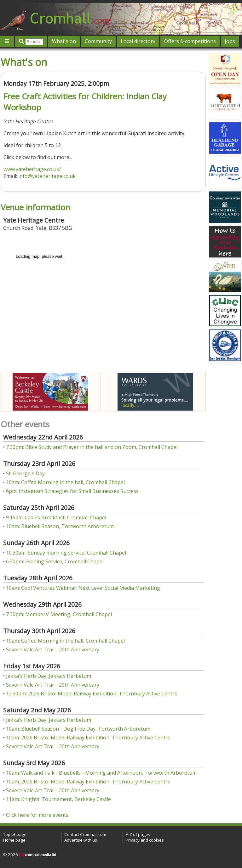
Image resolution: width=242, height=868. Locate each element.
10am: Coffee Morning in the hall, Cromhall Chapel (65, 482)
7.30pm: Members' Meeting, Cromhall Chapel (59, 614)
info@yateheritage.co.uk (47, 176)
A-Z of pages (138, 834)
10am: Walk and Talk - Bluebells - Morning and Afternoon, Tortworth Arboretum (101, 773)
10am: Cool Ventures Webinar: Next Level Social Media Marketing (83, 588)
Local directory (138, 41)
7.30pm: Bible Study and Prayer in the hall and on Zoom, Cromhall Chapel (92, 447)
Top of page (15, 834)
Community (98, 41)
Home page (14, 840)
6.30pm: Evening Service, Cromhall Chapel (55, 561)
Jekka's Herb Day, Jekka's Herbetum (49, 676)
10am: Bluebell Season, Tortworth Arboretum (60, 526)
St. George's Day (25, 473)
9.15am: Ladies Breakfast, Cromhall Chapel (56, 517)
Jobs (230, 41)
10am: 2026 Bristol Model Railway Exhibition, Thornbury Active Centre (88, 738)
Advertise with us (81, 840)
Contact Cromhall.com (85, 834)
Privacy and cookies (145, 840)
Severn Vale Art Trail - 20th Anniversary (53, 650)
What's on (64, 41)
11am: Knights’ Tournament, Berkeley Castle (58, 799)
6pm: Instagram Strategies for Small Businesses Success (72, 491)
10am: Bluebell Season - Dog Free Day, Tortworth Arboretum (78, 729)
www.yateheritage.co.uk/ (32, 169)
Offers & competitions (190, 41)
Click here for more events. (38, 815)
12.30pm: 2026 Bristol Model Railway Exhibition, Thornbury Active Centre (92, 694)
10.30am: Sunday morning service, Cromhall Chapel (66, 553)
